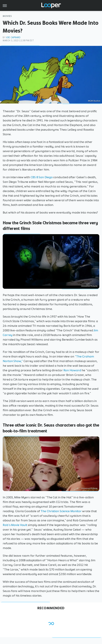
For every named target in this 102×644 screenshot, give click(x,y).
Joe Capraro (13, 37)
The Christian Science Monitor (61, 511)
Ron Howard (72, 370)
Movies (7, 16)
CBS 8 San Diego (42, 177)
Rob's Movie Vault (15, 525)
